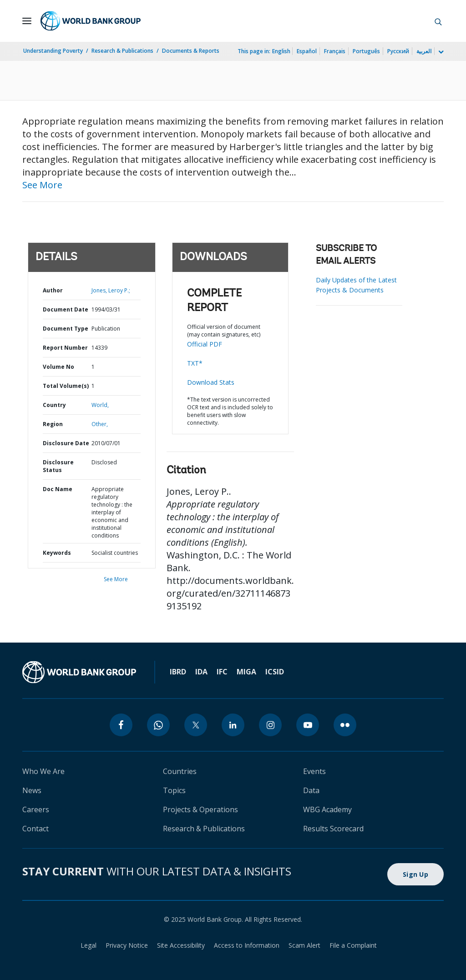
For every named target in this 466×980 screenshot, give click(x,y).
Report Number (65, 348)
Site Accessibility (181, 945)
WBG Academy (327, 809)
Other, (100, 424)
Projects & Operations (200, 809)
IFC (222, 672)
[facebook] (121, 725)
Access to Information (247, 945)
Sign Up (415, 874)
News (32, 790)
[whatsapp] (158, 725)
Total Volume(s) (66, 386)
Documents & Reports (191, 51)
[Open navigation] (27, 21)
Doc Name (58, 489)
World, (100, 405)
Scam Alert (304, 945)
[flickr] (345, 725)
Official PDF (205, 344)
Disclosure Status (58, 466)
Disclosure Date (66, 443)
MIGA (246, 672)
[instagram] (270, 725)
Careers (36, 809)
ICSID (275, 672)
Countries (180, 771)
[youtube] (308, 725)
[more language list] (440, 52)
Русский (398, 51)
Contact (35, 829)
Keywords (57, 553)
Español (307, 51)
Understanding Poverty (53, 51)
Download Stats (211, 382)
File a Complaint (353, 945)
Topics (174, 790)
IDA (201, 672)
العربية (424, 51)
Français (335, 51)
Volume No (58, 367)
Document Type (66, 329)
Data (311, 790)
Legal (89, 945)
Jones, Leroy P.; (111, 290)
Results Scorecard (333, 829)
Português (366, 51)
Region (53, 424)
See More (42, 185)
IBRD (178, 672)
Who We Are (43, 771)
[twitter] (196, 725)
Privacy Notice (127, 945)
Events (314, 771)
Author (53, 290)
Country (54, 405)
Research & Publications (122, 51)
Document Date (66, 309)
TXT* (195, 363)
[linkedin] (233, 725)
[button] (438, 21)
